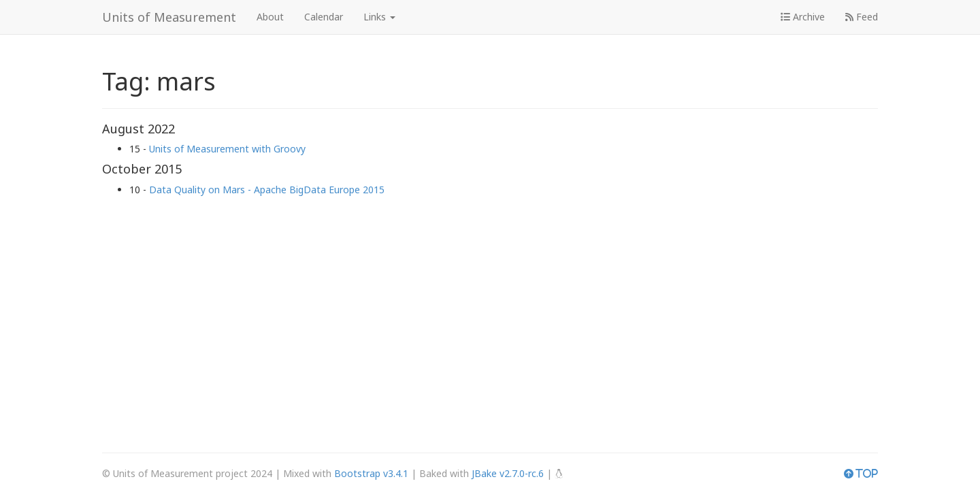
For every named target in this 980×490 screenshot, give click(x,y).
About (270, 17)
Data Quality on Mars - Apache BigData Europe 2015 (267, 190)
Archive (803, 17)
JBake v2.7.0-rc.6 (508, 473)
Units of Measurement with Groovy (227, 149)
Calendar (324, 17)
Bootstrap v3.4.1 (371, 473)
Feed (862, 17)
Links (379, 17)
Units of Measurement (169, 17)
